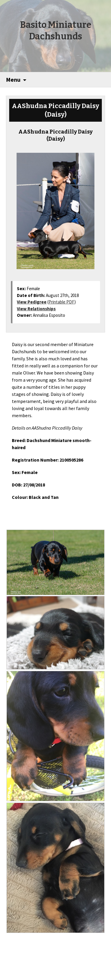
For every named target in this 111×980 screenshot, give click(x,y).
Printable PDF (61, 302)
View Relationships (36, 309)
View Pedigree (32, 302)
